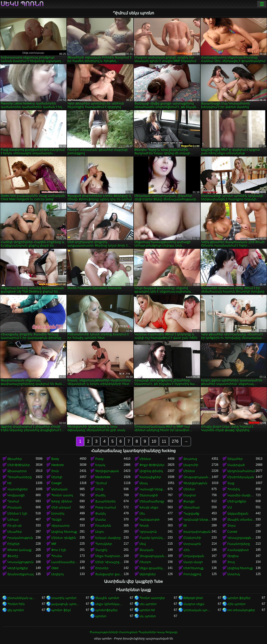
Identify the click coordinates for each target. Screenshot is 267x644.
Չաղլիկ (101, 550)
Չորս (232, 526)
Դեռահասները (20, 477)
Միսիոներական (241, 477)
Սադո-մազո (193, 562)
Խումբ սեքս (149, 507)
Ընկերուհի (192, 538)
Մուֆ (99, 489)
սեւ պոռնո (148, 604)
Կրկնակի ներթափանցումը (198, 520)
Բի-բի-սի (15, 526)
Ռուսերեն (103, 526)
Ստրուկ (234, 574)
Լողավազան (194, 556)
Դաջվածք (191, 514)
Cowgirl (56, 483)
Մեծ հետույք (193, 568)
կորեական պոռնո (198, 610)
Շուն (55, 471)
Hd (9, 483)
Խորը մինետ (62, 501)
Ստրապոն (192, 544)
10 (154, 441)
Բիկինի (14, 544)
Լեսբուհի (191, 465)
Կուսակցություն (20, 562)
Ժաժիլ (100, 495)
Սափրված (236, 465)
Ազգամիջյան (238, 514)
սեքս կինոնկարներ (109, 604)
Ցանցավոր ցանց (109, 574)
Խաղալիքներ (150, 477)
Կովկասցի (16, 495)
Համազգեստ (238, 550)
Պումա (57, 556)
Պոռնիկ (234, 489)
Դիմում (101, 483)
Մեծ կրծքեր (237, 501)
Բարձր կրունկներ (154, 538)
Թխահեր (15, 459)
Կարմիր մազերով (241, 495)
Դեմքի (56, 520)
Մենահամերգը (152, 501)
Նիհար (13, 520)
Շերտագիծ (149, 495)
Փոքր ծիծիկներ (152, 465)
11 (164, 441)
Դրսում (13, 501)
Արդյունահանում (241, 471)
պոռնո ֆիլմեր (239, 598)
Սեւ (142, 514)
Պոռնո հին (16, 604)
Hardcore (57, 465)
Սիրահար (192, 507)
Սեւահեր (15, 532)
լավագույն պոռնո (65, 604)
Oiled (55, 568)
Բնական (15, 507)
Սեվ (143, 544)
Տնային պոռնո (107, 598)
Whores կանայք (19, 550)
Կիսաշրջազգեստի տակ (241, 538)
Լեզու (100, 532)
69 (185, 526)
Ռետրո (145, 562)
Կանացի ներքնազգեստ (154, 489)
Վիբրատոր (60, 526)
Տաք (231, 483)
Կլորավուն (148, 532)
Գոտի (144, 526)
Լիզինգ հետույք (64, 532)
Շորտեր (102, 568)
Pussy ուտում (106, 507)
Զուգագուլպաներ (198, 477)
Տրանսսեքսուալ (20, 574)
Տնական (147, 550)
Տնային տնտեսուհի (241, 520)
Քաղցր (189, 501)
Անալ (143, 483)
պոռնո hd (147, 610)
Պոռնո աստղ (62, 495)
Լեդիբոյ (57, 574)
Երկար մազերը (108, 538)
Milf (54, 544)
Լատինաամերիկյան (65, 562)
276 (175, 441)
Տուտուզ (190, 459)
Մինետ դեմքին (64, 538)
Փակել (100, 514)
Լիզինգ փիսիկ (151, 471)
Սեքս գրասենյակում (154, 568)
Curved (232, 532)
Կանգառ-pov (150, 520)
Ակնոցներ (148, 574)
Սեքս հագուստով (109, 556)
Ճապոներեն (105, 501)
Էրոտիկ (58, 514)
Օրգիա (233, 556)
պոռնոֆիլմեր (106, 610)
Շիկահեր (235, 459)
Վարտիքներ (18, 489)
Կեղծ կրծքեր (18, 568)
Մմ (230, 507)
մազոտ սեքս (194, 604)
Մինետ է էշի (17, 514)
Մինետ (145, 459)
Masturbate (103, 477)
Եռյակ (100, 465)
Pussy (99, 459)
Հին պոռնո (236, 604)
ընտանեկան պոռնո (21, 598)
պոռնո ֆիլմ (61, 610)
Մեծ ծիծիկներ (19, 465)
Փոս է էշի (59, 550)
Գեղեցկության (107, 471)
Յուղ (231, 562)
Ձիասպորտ (17, 471)
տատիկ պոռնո (64, 598)
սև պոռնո (148, 616)
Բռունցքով (192, 574)
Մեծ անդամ (61, 507)
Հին (187, 550)
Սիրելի (57, 477)
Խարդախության (197, 532)
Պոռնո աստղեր (152, 598)
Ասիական (59, 489)
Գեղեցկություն (195, 483)
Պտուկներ (104, 544)
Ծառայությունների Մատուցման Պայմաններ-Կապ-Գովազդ (133, 632)
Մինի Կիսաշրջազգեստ (109, 562)
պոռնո (101, 616)
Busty (55, 459)
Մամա (101, 520)
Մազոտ (190, 495)
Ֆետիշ (13, 556)
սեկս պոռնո (22, 4)
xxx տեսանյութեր (241, 610)
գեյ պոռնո (16, 610)
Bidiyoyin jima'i (193, 598)
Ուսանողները (239, 544)
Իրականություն (20, 538)
